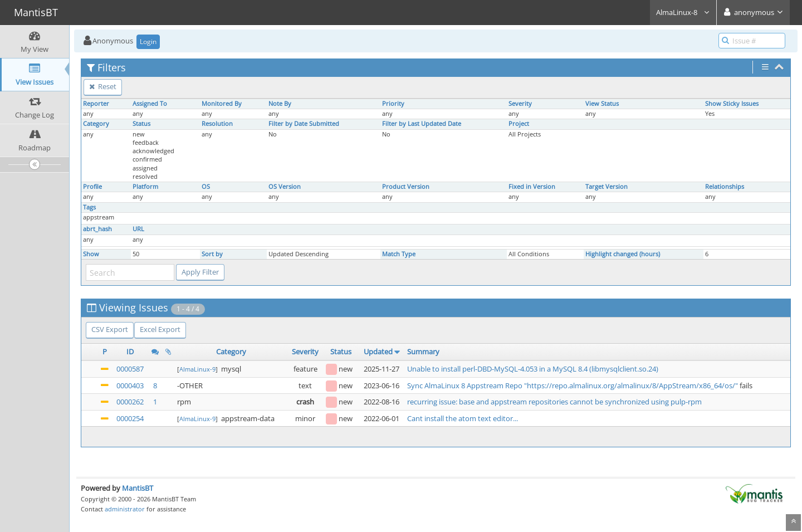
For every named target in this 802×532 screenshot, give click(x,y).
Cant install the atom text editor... (463, 418)
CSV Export (110, 329)
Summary (423, 352)
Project (519, 124)
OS (206, 187)
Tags (89, 207)
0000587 (130, 369)
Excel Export (160, 329)
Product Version (406, 187)
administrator (125, 509)
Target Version (607, 187)
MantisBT (138, 488)
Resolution (217, 124)
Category (96, 124)
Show (91, 254)
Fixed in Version (532, 187)
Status (141, 124)
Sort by (212, 254)
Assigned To (150, 104)
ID (130, 352)
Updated (378, 352)
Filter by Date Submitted (304, 124)
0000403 (130, 385)
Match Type (399, 254)
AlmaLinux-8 (683, 12)
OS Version (285, 187)
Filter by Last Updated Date (422, 124)
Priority (393, 104)
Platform (145, 187)
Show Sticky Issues (732, 104)
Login (148, 42)
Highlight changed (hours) (623, 254)
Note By (280, 104)
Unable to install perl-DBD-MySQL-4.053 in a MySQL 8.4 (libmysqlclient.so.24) (533, 369)
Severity (520, 104)
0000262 (130, 402)
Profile (92, 187)
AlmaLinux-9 (197, 369)
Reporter (96, 104)
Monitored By (222, 104)
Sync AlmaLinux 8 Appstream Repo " (467, 385)
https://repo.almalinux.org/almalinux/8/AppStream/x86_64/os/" (632, 385)
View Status (602, 104)
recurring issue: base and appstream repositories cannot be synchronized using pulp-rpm (554, 402)
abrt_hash (97, 229)
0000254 (130, 418)
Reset (103, 86)
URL (138, 229)
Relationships (725, 187)
